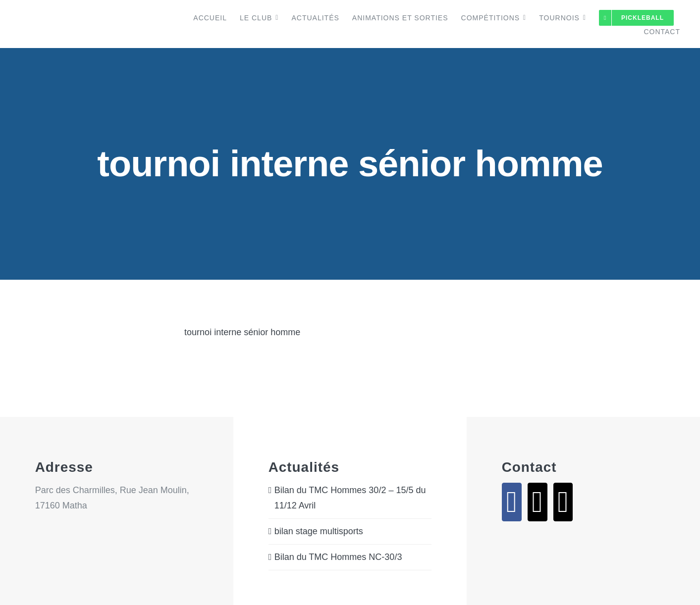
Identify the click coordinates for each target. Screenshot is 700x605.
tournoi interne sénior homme (242, 332)
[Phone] (563, 502)
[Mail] (538, 502)
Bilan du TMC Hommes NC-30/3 (338, 557)
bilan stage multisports (319, 531)
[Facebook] (512, 502)
